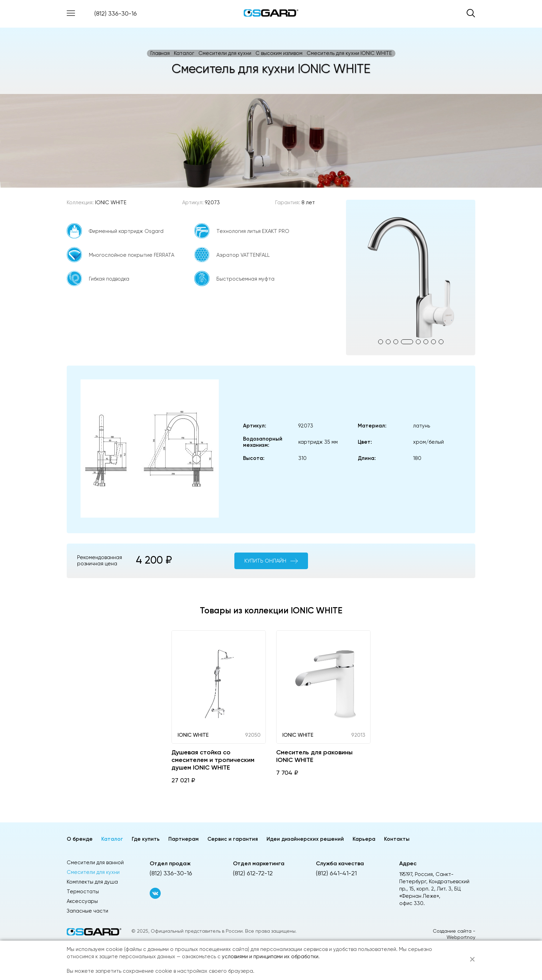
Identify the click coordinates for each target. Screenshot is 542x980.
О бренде (80, 839)
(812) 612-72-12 (253, 874)
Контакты (397, 839)
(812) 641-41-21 (336, 874)
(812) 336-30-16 (116, 14)
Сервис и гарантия (233, 839)
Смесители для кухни (225, 53)
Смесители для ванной (95, 863)
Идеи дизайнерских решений (305, 839)
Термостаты (83, 892)
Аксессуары (82, 901)
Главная (160, 53)
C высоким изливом (279, 53)
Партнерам (184, 839)
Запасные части (87, 911)
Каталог (184, 53)
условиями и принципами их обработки (270, 957)
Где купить (146, 839)
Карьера (364, 839)
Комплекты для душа (92, 882)
